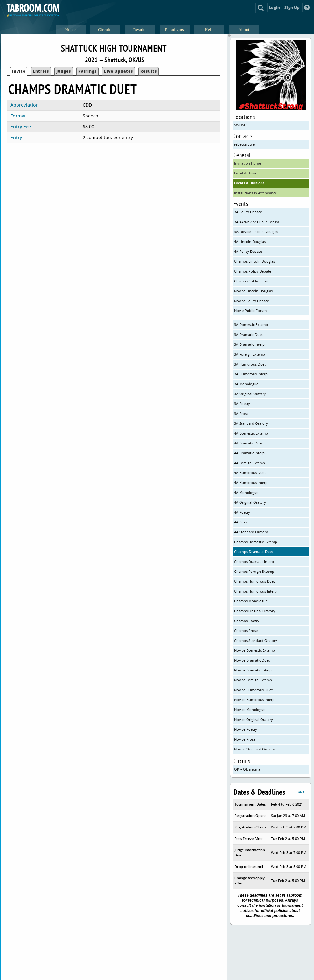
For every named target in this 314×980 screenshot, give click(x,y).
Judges (64, 71)
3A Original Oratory (250, 394)
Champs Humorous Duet (255, 581)
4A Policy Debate (248, 251)
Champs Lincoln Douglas (255, 261)
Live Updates (119, 71)
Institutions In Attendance (255, 193)
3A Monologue (246, 384)
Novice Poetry (246, 729)
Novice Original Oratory (254, 719)
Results (149, 71)
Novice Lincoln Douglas (253, 291)
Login (274, 7)
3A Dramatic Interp (249, 344)
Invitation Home (248, 163)
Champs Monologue (251, 601)
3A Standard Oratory (251, 423)
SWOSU (240, 125)
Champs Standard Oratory (256, 640)
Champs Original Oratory (255, 611)
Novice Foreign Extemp (253, 680)
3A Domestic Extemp (251, 325)
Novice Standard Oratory (255, 749)
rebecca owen (245, 144)
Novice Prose (245, 739)
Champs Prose (246, 631)
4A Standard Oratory (251, 532)
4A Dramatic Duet (248, 443)
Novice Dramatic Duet (252, 660)
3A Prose (241, 413)
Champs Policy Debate (253, 271)
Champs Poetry (247, 621)
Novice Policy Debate (251, 301)
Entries (41, 71)
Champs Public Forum (252, 281)
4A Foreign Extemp (250, 463)
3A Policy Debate (248, 212)
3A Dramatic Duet (248, 334)
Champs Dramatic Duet (254, 552)
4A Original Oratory (250, 502)
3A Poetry (242, 404)
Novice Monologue (250, 710)
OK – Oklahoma (247, 769)
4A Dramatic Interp (249, 453)
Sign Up (292, 7)
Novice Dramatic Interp (253, 670)
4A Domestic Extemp (251, 433)
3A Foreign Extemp (250, 354)
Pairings (87, 71)
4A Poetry (242, 512)
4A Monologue (246, 492)
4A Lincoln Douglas (250, 241)
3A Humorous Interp (251, 374)
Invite (19, 71)
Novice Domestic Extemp (255, 650)
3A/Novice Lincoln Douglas (256, 232)
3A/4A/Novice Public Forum (257, 222)
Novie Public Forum (250, 311)
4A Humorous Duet (250, 473)
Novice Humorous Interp (254, 700)
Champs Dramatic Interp (254, 561)
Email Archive (245, 173)
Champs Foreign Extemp (254, 571)
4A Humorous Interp (251, 483)
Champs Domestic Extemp (256, 542)
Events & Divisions (249, 183)
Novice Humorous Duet (253, 690)
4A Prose (241, 522)
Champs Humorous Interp (255, 591)
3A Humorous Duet (250, 364)
